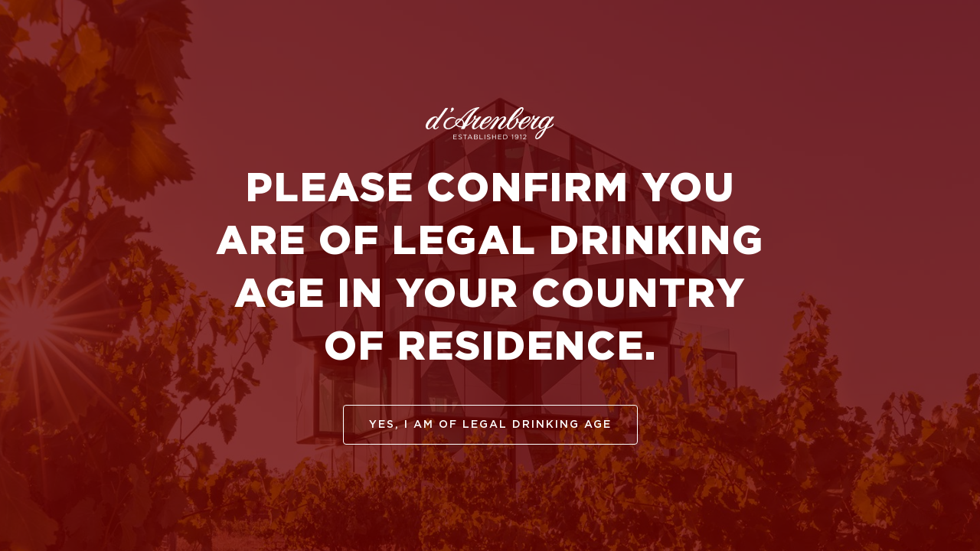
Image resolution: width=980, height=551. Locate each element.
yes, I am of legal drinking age (490, 425)
